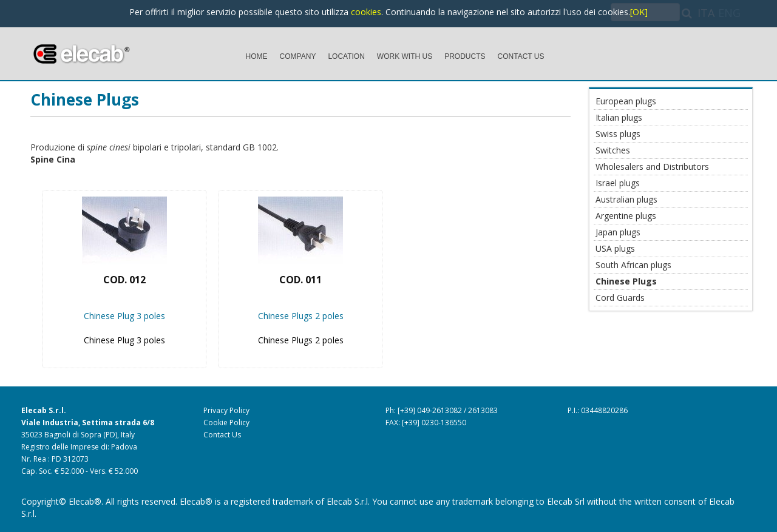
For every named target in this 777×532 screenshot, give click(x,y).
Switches (613, 150)
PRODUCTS (465, 56)
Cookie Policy (226, 423)
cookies (366, 12)
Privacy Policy (226, 410)
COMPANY (298, 56)
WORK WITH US (405, 56)
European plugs (626, 101)
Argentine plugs (626, 216)
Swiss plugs (618, 134)
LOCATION (346, 56)
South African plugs (633, 265)
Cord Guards (620, 298)
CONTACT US (521, 56)
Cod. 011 (300, 280)
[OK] (639, 12)
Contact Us (222, 435)
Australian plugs (626, 199)
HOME (257, 56)
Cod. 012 (124, 280)
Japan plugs (618, 232)
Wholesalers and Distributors (652, 167)
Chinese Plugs (85, 99)
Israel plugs (618, 183)
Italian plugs (619, 117)
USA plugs (615, 248)
